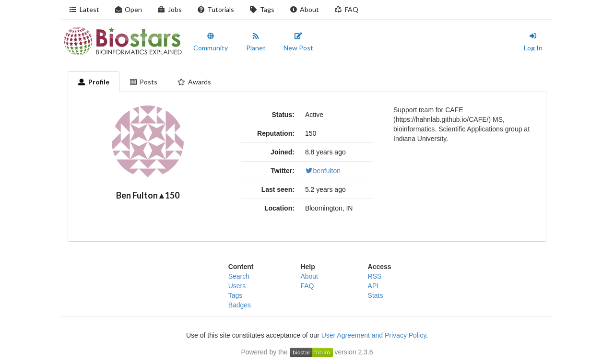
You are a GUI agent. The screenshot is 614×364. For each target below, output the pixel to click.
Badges (240, 305)
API (373, 286)
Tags (262, 9)
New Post (298, 42)
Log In (533, 42)
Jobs (170, 9)
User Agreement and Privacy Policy (374, 335)
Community (211, 42)
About (305, 9)
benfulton (323, 171)
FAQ (346, 9)
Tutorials (216, 9)
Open (129, 9)
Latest (84, 9)
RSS (375, 276)
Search (239, 276)
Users (237, 286)
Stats (376, 295)
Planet (256, 42)
